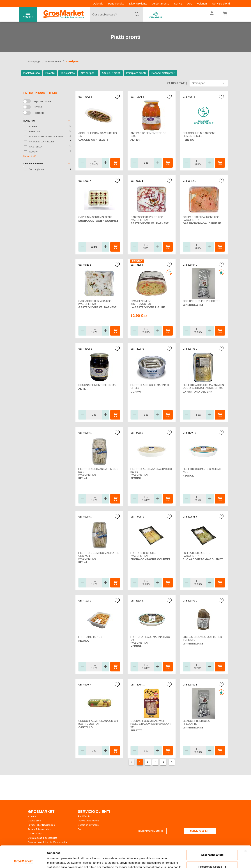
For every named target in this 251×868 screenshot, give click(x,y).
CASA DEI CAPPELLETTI (43, 142)
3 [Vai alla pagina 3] (156, 762)
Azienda (98, 4)
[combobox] (116, 14)
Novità (38, 107)
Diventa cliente (139, 4)
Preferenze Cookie (59, 861)
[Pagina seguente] (172, 762)
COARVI (34, 152)
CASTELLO (35, 147)
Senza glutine (36, 169)
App (190, 4)
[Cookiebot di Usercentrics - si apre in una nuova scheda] (23, 861)
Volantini (202, 4)
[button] (209, 83)
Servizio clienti (221, 4)
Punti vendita (116, 4)
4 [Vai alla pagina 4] (163, 762)
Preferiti (39, 113)
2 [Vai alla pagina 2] (148, 762)
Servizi (179, 4)
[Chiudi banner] (245, 831)
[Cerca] (137, 14)
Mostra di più (30, 156)
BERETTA (34, 132)
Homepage (34, 62)
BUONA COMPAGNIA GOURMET (47, 137)
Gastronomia (53, 62)
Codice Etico (34, 821)
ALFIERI (33, 127)
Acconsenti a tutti (212, 834)
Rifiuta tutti (212, 858)
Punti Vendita (84, 816)
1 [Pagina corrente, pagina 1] (140, 762)
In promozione (42, 101)
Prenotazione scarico (88, 821)
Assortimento (161, 4)
